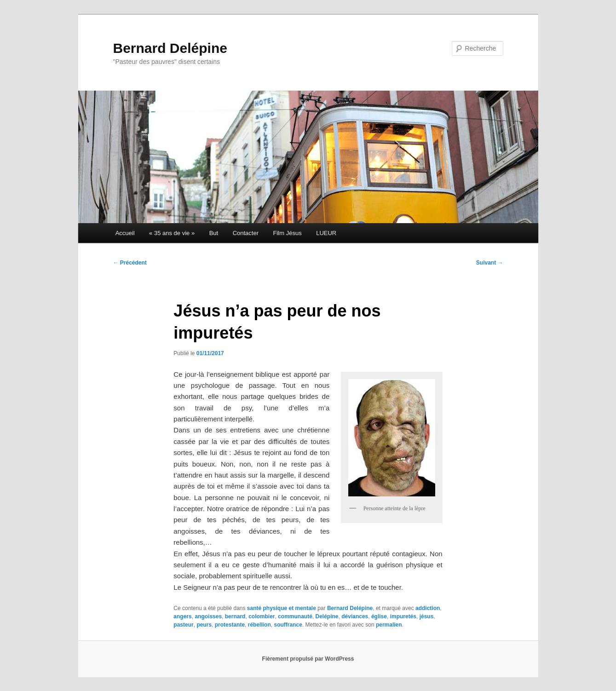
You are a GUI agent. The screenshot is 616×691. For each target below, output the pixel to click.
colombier (262, 616)
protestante (230, 625)
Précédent (130, 263)
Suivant (490, 263)
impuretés (403, 616)
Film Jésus (288, 233)
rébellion (259, 625)
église (379, 616)
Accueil (125, 233)
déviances (355, 616)
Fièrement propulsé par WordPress (308, 659)
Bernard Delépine (170, 48)
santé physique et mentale (282, 608)
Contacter (246, 233)
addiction (428, 608)
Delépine (327, 616)
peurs (204, 625)
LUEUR (326, 233)
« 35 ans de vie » (172, 233)
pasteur (183, 625)
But (214, 233)
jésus (427, 616)
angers (182, 616)
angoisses (208, 616)
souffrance (288, 625)
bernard (235, 616)
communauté (295, 616)
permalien (389, 625)
